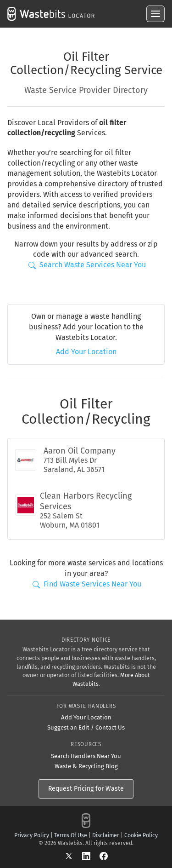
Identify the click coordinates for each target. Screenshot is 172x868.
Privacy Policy (32, 835)
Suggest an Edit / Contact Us (86, 727)
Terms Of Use (71, 835)
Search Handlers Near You (86, 756)
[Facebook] (104, 855)
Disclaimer (106, 835)
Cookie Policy (141, 835)
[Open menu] (155, 14)
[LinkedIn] (91, 855)
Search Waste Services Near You (87, 265)
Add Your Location (86, 352)
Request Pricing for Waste (86, 789)
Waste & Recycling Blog (86, 766)
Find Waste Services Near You (87, 584)
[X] (73, 855)
